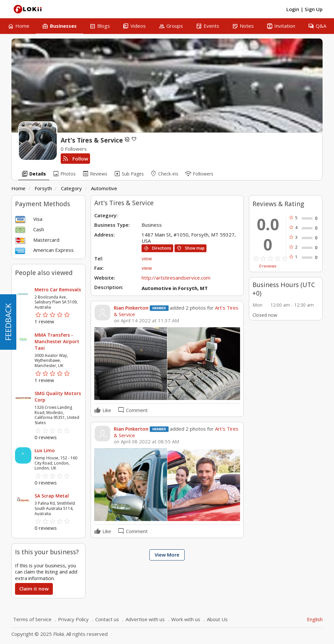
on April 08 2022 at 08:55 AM (146, 442)
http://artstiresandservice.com (176, 278)
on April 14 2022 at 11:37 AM (146, 321)
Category (71, 188)
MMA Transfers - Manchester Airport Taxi (57, 341)
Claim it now (34, 589)
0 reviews (268, 266)
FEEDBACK (8, 322)
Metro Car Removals (58, 290)
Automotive (104, 188)
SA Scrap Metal (52, 496)
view (147, 258)
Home (18, 188)
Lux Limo (45, 450)
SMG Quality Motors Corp (58, 397)
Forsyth (43, 188)
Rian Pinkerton (131, 308)
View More (167, 555)
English (315, 619)
